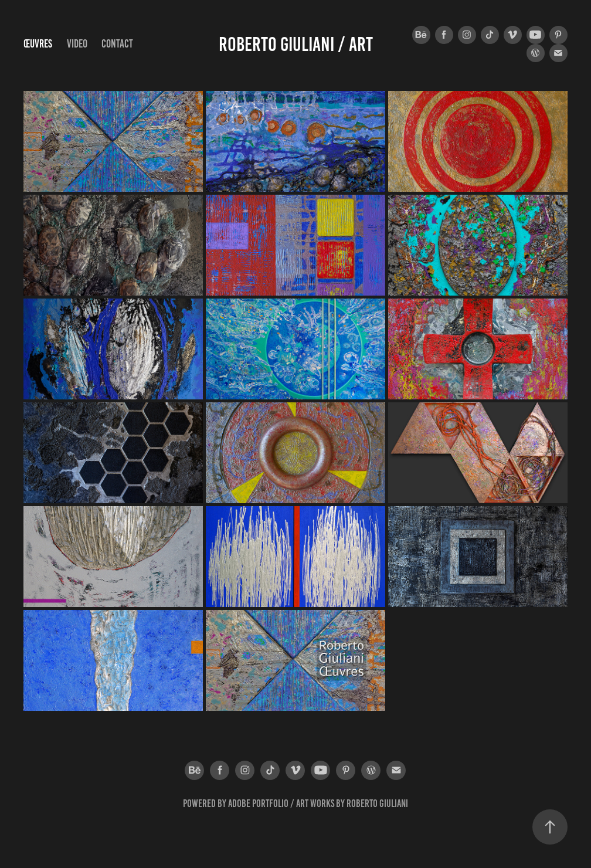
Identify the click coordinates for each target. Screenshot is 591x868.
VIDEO (77, 44)
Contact (117, 44)
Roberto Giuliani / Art (296, 44)
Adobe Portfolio (258, 803)
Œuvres (38, 44)
